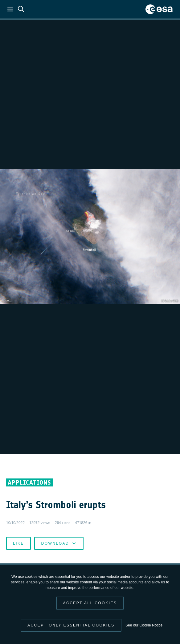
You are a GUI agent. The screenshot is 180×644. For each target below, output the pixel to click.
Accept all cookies (90, 603)
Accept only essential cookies (71, 625)
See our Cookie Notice (144, 625)
